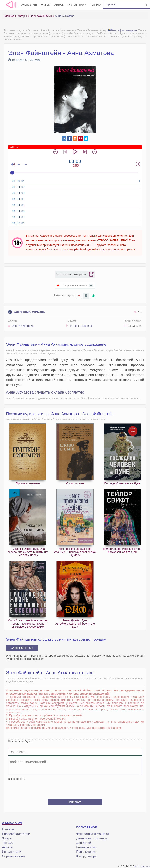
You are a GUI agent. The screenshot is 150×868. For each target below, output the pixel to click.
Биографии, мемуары (122, 30)
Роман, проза (86, 847)
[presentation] (75, 788)
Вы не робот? (17, 779)
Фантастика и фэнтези (92, 834)
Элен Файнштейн (21, 326)
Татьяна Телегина (79, 326)
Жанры (46, 5)
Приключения (86, 852)
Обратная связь (13, 856)
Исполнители (77, 5)
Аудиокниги (29, 5)
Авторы (59, 5)
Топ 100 (95, 5)
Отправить (75, 802)
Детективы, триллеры (92, 838)
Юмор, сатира (86, 856)
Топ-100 (8, 843)
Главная (8, 829)
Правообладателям (16, 834)
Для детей (84, 843)
